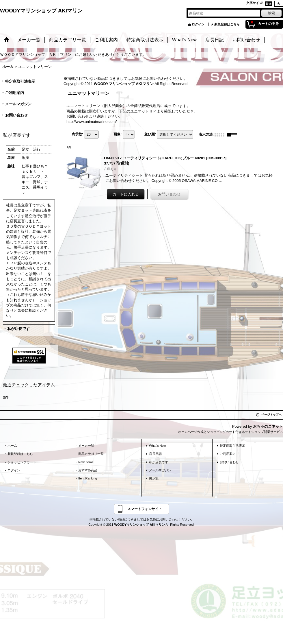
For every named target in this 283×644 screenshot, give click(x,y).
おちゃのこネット (268, 426)
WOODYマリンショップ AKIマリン (41, 11)
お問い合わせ (16, 115)
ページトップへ (271, 415)
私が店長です (18, 329)
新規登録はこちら (227, 24)
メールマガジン (18, 104)
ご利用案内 (15, 93)
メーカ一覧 (86, 446)
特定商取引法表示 (20, 81)
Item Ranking (88, 478)
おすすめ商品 (88, 470)
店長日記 (155, 454)
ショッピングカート (22, 462)
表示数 (77, 134)
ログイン (198, 24)
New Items (86, 462)
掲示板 (154, 478)
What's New (158, 446)
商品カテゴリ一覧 (91, 454)
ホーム (12, 446)
